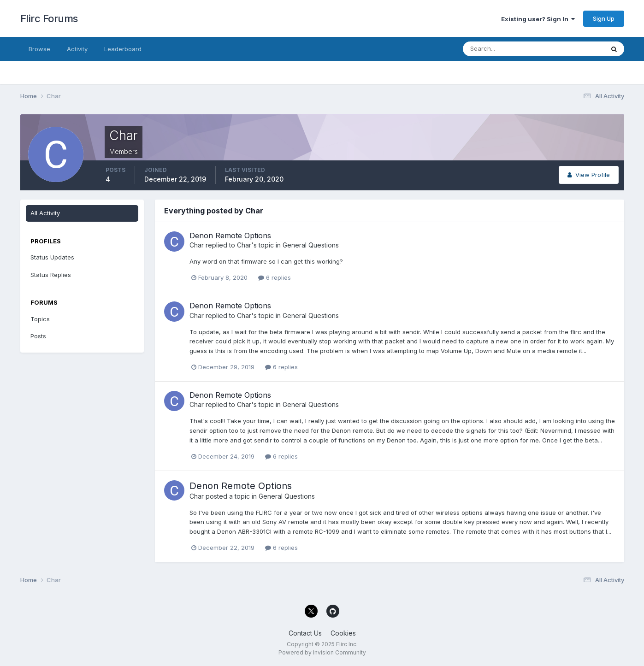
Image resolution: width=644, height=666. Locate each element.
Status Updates (52, 257)
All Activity (45, 213)
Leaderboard (123, 49)
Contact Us (305, 633)
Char (197, 245)
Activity (77, 49)
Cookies (343, 633)
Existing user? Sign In (538, 19)
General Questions (311, 245)
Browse (39, 49)
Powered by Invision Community (322, 652)
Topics (40, 319)
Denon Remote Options (230, 236)
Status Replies (51, 275)
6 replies (275, 277)
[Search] (503, 49)
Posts (38, 336)
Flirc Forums (49, 18)
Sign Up (604, 18)
